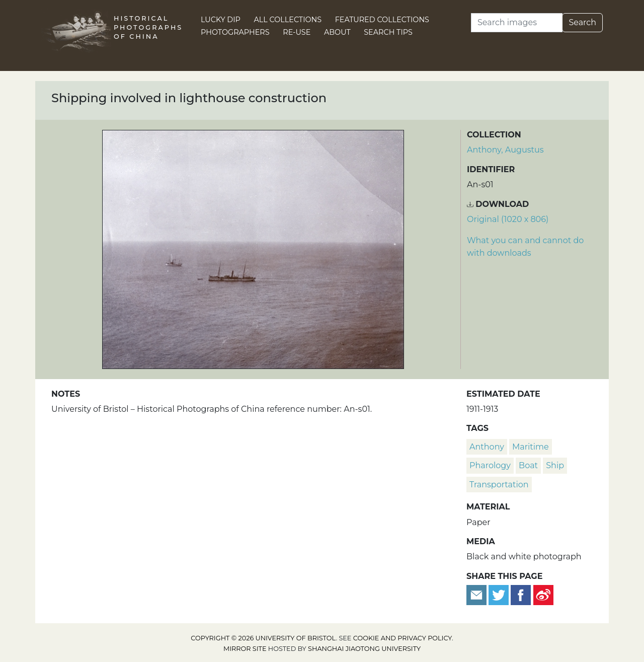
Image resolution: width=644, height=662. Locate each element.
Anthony (487, 447)
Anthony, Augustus (505, 150)
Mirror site (245, 649)
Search (582, 22)
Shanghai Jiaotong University (364, 649)
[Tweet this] (500, 594)
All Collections (288, 20)
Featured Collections (382, 20)
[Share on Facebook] (521, 594)
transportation (499, 485)
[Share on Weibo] (543, 594)
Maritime (531, 447)
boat (528, 465)
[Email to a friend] (477, 594)
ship (555, 465)
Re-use (297, 32)
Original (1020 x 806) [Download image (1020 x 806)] (508, 219)
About (337, 32)
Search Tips (388, 32)
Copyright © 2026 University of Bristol (263, 638)
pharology (490, 465)
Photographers (235, 32)
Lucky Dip (221, 20)
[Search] (517, 23)
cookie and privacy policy (403, 638)
